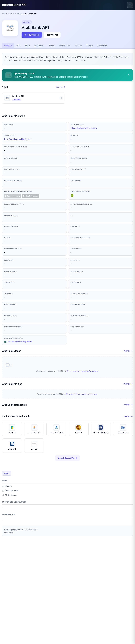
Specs (52, 46)
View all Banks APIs (67, 458)
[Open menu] (130, 5)
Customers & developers (14, 502)
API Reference (9, 495)
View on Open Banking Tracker (18, 342)
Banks (19, 13)
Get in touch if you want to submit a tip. (82, 394)
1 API (5, 87)
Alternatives (102, 46)
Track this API (52, 35)
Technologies (64, 46)
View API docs (32, 35)
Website (7, 486)
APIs (12, 13)
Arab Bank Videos (12, 351)
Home (5, 13)
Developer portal (10, 491)
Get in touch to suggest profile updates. (83, 371)
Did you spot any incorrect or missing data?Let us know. (21, 531)
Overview (8, 46)
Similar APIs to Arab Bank (16, 416)
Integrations (39, 46)
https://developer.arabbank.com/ (84, 128)
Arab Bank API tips (12, 384)
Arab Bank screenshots (14, 405)
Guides (90, 46)
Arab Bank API (31, 13)
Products (78, 46)
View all (61, 87)
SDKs (27, 46)
